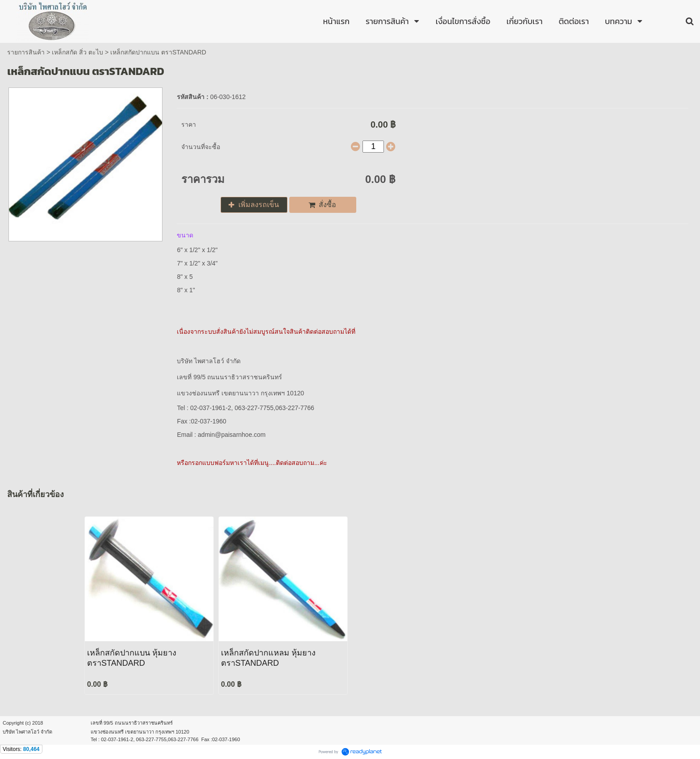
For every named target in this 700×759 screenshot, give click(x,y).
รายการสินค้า (26, 52)
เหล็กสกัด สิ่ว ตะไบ (77, 52)
